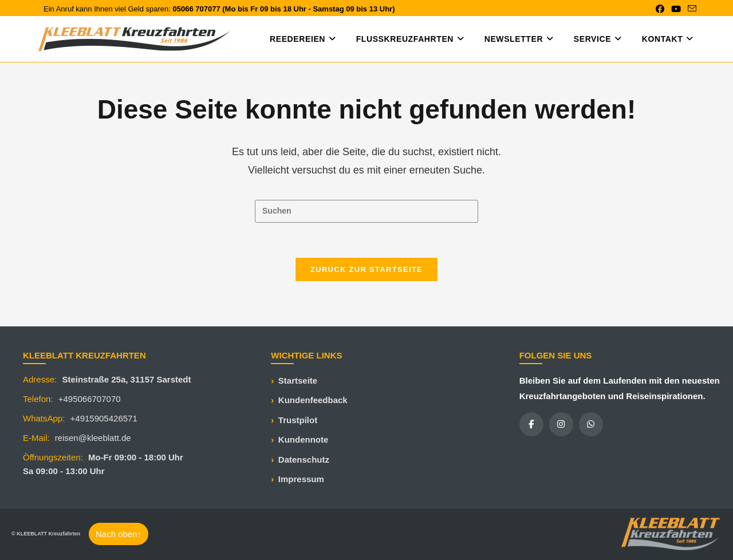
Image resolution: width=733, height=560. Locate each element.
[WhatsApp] (591, 424)
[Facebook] (531, 424)
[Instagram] (561, 424)
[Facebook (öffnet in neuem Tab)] (660, 9)
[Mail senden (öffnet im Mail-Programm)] (690, 9)
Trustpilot (298, 420)
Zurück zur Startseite (366, 269)
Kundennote (304, 439)
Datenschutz (304, 460)
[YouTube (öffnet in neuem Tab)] (676, 9)
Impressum (301, 479)
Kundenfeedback (313, 400)
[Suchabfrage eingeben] (366, 211)
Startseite (298, 380)
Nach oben (119, 534)
